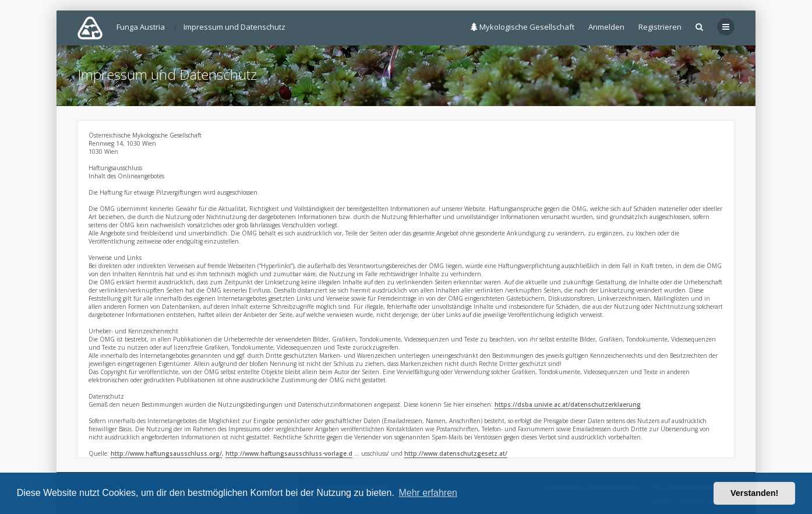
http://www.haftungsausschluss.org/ (166, 453)
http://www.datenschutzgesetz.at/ (456, 453)
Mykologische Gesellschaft (522, 27)
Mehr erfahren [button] (428, 493)
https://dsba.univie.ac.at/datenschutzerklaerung (568, 404)
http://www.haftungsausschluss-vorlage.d (289, 453)
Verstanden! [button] (754, 493)
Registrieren (660, 27)
